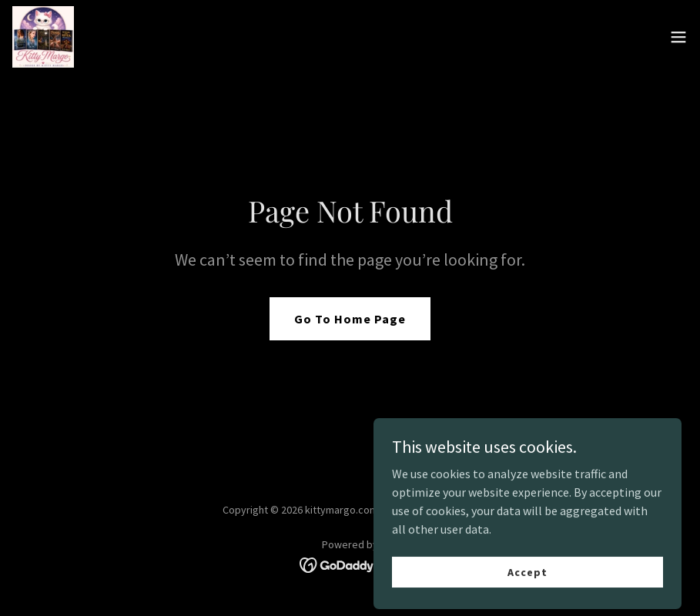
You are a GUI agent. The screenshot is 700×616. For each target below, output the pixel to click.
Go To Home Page (350, 319)
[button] (678, 37)
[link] (43, 37)
